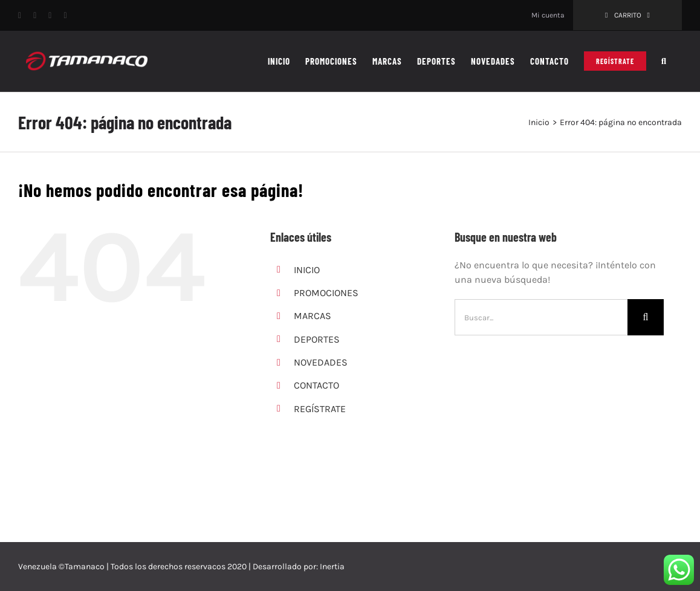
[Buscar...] (541, 317)
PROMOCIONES (326, 293)
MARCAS (313, 316)
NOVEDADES (321, 362)
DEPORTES (317, 339)
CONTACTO (316, 385)
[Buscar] (646, 317)
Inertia (332, 567)
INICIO (307, 270)
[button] (664, 61)
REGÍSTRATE (320, 409)
